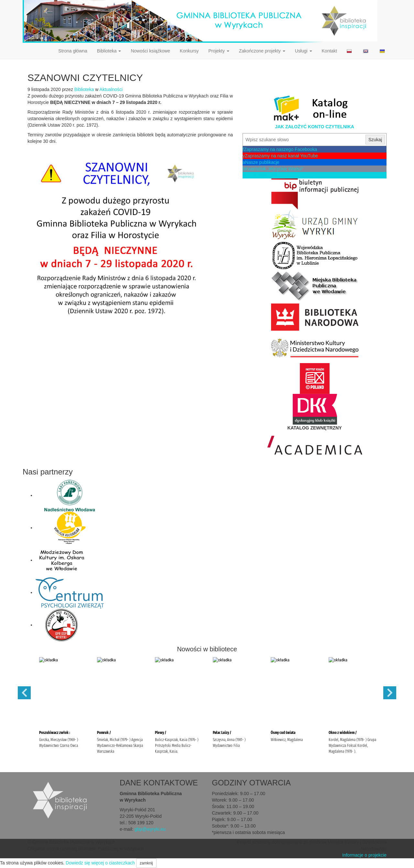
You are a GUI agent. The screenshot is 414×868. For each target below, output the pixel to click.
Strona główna (73, 51)
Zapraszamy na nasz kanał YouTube (280, 156)
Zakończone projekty (262, 51)
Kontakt (329, 51)
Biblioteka (109, 51)
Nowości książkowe (150, 51)
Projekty (219, 51)
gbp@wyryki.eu (150, 829)
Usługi (304, 51)
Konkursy (189, 51)
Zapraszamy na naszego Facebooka (280, 149)
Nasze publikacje (261, 162)
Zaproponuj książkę (263, 175)
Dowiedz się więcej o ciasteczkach (100, 863)
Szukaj (375, 140)
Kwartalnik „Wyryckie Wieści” (273, 169)
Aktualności (111, 89)
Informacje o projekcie (364, 855)
